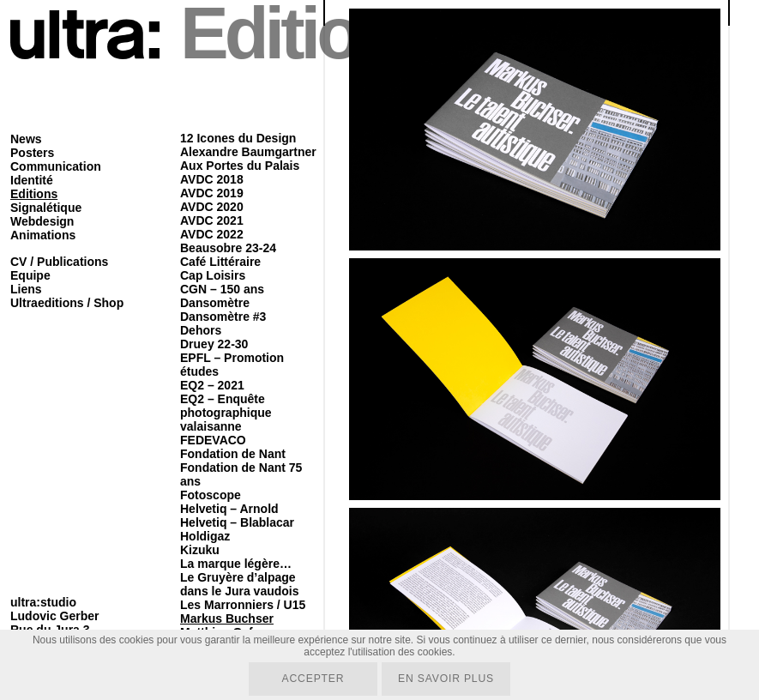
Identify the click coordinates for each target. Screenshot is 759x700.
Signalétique (46, 208)
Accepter (312, 679)
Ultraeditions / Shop (67, 303)
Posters (32, 153)
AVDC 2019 (212, 193)
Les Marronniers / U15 (243, 605)
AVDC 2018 (212, 179)
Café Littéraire (220, 262)
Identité (32, 180)
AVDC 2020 (212, 207)
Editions (34, 194)
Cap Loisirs (213, 275)
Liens (26, 289)
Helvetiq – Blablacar (237, 522)
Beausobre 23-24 (228, 248)
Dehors (201, 330)
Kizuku (200, 550)
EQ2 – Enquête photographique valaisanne (226, 413)
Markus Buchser (227, 619)
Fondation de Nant (233, 454)
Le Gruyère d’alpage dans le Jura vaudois (240, 584)
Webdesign (42, 221)
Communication (56, 166)
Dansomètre (215, 303)
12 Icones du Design (238, 138)
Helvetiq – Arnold (229, 509)
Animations (43, 235)
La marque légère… (236, 564)
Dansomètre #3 (223, 317)
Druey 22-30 (214, 344)
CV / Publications (59, 262)
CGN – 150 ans (222, 289)
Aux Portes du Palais (240, 166)
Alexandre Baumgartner (248, 152)
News (26, 139)
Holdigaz (205, 536)
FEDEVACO (213, 440)
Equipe (30, 275)
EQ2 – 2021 (212, 385)
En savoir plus (446, 679)
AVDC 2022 (212, 234)
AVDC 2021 (212, 220)
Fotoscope (211, 495)
